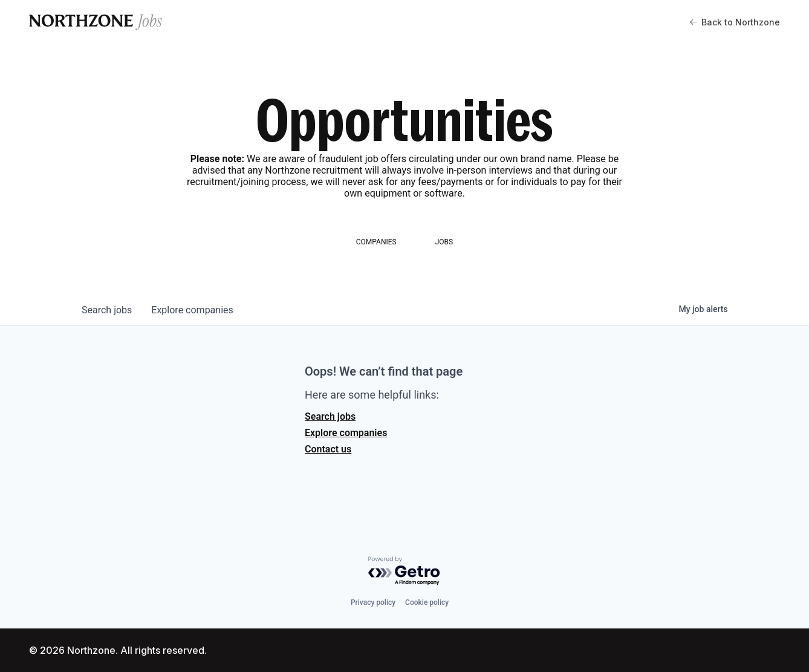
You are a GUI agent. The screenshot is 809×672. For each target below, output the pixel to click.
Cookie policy (427, 602)
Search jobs (330, 416)
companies (192, 310)
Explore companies (346, 433)
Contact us (328, 449)
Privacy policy (373, 602)
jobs (107, 310)
